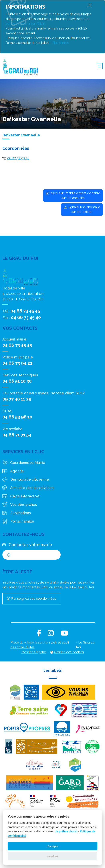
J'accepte (53, 846)
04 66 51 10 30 (17, 381)
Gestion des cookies (69, 652)
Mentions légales (34, 652)
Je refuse (52, 856)
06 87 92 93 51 (18, 158)
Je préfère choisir (66, 831)
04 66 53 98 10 (17, 417)
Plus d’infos (60, 43)
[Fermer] (90, 5)
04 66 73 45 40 (26, 317)
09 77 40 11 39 (17, 399)
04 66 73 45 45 (25, 311)
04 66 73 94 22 (17, 363)
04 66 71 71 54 (17, 435)
